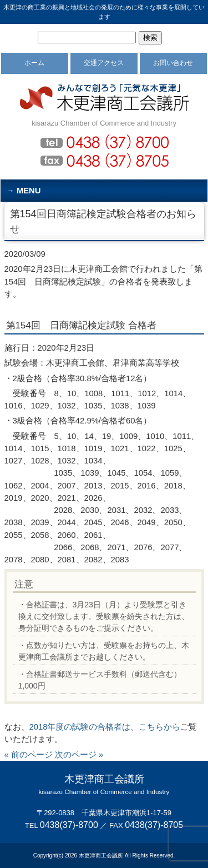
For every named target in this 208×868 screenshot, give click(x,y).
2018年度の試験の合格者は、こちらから (105, 727)
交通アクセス (104, 63)
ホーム (34, 63)
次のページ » (79, 755)
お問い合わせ (173, 63)
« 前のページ (29, 755)
